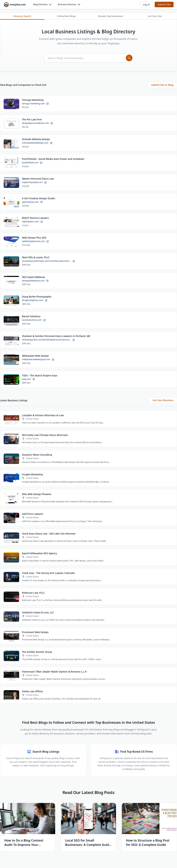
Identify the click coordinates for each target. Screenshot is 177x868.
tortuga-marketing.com (35, 104)
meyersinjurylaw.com (34, 183)
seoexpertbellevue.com (35, 281)
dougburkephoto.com (35, 301)
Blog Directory (40, 4)
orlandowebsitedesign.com (37, 143)
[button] (146, 4)
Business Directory (67, 4)
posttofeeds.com (32, 163)
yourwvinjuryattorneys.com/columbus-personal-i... (48, 261)
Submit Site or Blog (162, 85)
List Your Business (163, 401)
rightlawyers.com (32, 222)
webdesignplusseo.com (35, 242)
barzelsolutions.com (34, 320)
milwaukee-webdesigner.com (38, 360)
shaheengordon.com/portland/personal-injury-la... (48, 340)
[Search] (129, 58)
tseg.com (28, 379)
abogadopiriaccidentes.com (37, 123)
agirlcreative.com (32, 202)
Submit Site (164, 4)
